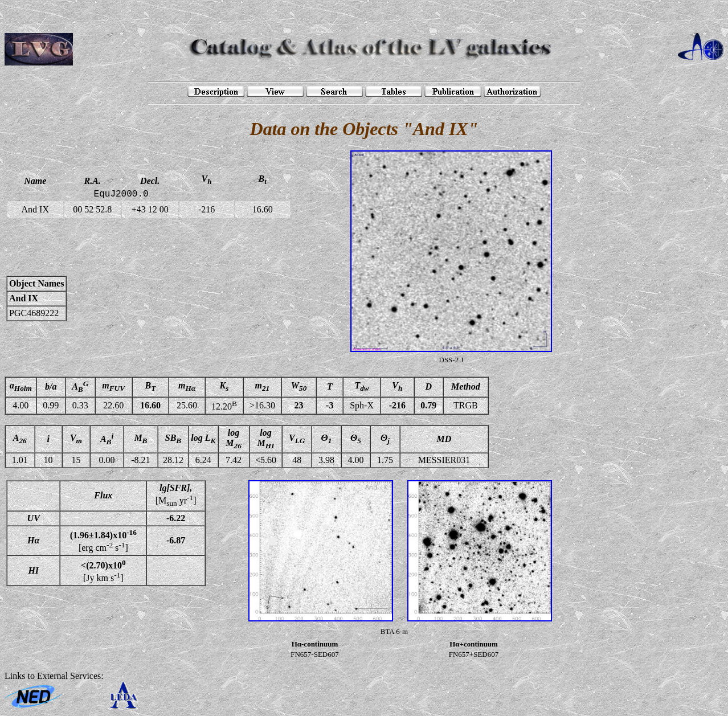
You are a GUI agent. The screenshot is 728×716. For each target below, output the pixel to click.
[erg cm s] (103, 541)
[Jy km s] (103, 570)
